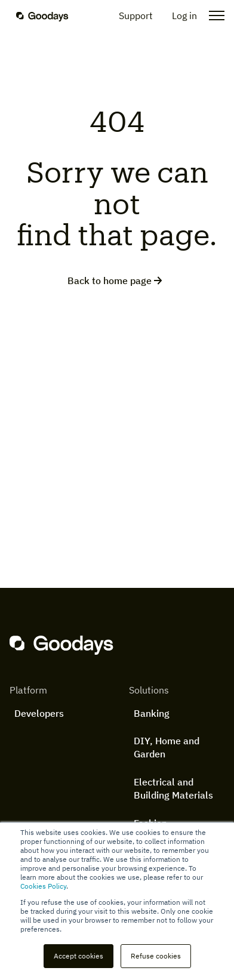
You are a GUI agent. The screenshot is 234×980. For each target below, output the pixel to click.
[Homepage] (50, 16)
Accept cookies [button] (78, 956)
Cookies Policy (43, 886)
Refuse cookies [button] (156, 956)
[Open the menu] (213, 16)
